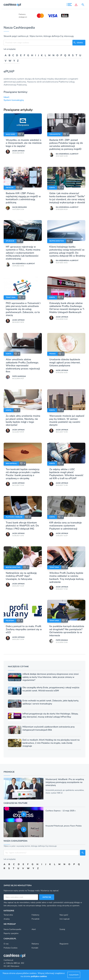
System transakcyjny (14, 100)
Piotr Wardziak (19, 376)
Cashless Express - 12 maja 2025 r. (61, 811)
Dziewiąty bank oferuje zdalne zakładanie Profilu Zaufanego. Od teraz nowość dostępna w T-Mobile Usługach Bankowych (67, 308)
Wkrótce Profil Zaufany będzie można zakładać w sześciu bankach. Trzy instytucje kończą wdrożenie (66, 577)
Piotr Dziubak (62, 640)
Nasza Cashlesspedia (12, 929)
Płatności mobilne (14, 517)
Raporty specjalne (11, 933)
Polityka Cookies (11, 948)
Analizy (7, 919)
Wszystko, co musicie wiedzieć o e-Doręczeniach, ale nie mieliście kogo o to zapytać (24, 143)
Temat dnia (11, 297)
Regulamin (64, 944)
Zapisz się (47, 897)
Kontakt (35, 948)
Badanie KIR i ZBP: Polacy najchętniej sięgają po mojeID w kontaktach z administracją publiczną (23, 198)
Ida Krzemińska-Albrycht (67, 154)
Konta (52, 188)
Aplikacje (10, 241)
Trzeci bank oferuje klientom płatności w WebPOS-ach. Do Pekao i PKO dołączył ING (22, 526)
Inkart (6, 97)
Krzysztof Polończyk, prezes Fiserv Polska (64, 826)
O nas (6, 944)
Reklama (35, 944)
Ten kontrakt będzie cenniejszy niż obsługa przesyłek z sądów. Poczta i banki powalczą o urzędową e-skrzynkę (23, 474)
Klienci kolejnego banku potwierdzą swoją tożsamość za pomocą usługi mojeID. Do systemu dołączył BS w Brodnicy (67, 251)
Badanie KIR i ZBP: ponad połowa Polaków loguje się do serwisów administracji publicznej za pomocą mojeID (66, 144)
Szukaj (62, 929)
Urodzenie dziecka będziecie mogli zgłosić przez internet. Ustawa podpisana (65, 362)
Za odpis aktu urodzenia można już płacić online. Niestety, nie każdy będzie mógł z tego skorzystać (23, 420)
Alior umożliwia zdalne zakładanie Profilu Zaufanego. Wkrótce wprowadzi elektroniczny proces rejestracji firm (23, 365)
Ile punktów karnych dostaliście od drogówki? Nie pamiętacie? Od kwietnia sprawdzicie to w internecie (67, 631)
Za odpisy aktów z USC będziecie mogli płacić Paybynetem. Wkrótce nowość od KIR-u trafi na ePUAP (66, 474)
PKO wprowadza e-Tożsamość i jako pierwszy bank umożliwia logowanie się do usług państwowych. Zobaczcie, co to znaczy (23, 309)
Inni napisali (11, 463)
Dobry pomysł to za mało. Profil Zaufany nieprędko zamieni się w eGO (24, 629)
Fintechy (10, 188)
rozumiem (74, 975)
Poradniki (35, 919)
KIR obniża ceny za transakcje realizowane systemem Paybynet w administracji (66, 526)
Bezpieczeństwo (57, 241)
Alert (34, 929)
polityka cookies (39, 976)
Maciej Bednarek (20, 207)
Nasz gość (10, 134)
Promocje (9, 772)
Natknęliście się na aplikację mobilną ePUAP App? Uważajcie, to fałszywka (21, 576)
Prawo (52, 354)
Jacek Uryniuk (18, 151)
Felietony (10, 621)
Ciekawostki (55, 134)
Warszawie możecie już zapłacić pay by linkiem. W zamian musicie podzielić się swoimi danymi (67, 420)
